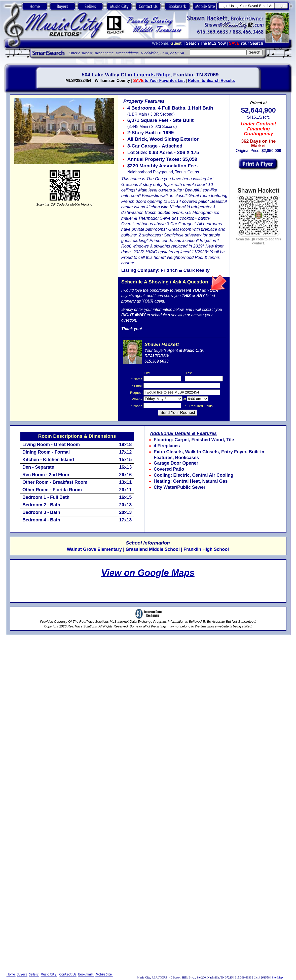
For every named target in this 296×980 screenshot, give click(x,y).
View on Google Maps (148, 573)
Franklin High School (206, 549)
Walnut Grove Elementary (94, 549)
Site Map (277, 977)
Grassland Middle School (153, 549)
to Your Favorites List (159, 81)
